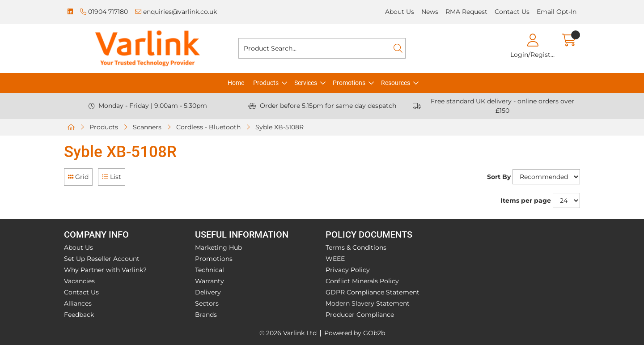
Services (306, 83)
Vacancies (79, 281)
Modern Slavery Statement (368, 303)
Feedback (79, 315)
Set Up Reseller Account (102, 259)
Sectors (207, 303)
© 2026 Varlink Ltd (288, 333)
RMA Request (466, 12)
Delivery (208, 292)
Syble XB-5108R (280, 127)
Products (266, 83)
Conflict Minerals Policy (362, 281)
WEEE (335, 259)
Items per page (526, 200)
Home (236, 83)
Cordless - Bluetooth (208, 127)
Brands (206, 315)
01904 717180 (104, 12)
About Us (400, 12)
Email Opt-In (557, 12)
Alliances (78, 303)
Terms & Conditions (356, 247)
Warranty (210, 281)
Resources (396, 83)
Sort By (499, 177)
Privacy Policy (348, 270)
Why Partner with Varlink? (105, 270)
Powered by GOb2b (355, 333)
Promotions (349, 83)
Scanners (147, 127)
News (430, 12)
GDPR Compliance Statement (373, 292)
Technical (210, 270)
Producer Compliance (360, 315)
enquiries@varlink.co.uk (176, 12)
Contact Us (512, 12)
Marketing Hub (218, 247)
